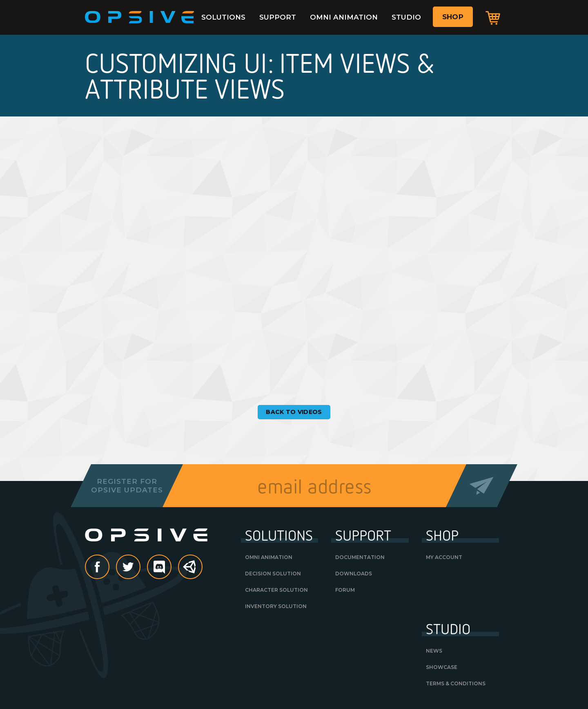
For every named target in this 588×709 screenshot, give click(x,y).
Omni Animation (344, 17)
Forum (345, 590)
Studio (406, 17)
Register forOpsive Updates (127, 485)
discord (171, 568)
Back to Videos (294, 412)
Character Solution (276, 590)
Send (482, 486)
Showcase (442, 667)
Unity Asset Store (191, 571)
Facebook (109, 568)
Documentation (360, 557)
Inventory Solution (276, 606)
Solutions (223, 17)
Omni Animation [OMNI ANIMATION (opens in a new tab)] (269, 557)
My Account (444, 557)
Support (278, 17)
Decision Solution (273, 574)
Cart (493, 18)
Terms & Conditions (456, 683)
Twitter (140, 568)
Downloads (354, 574)
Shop (453, 17)
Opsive (140, 17)
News (434, 651)
